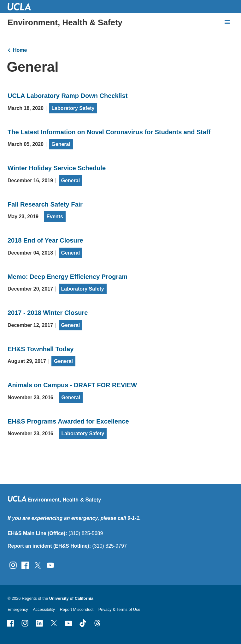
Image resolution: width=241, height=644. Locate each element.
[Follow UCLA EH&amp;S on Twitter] (38, 565)
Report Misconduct (77, 609)
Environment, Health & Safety (65, 22)
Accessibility (44, 609)
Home (20, 50)
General (61, 144)
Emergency (18, 609)
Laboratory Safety (73, 108)
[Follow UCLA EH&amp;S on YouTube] (50, 565)
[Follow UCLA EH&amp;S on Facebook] (25, 565)
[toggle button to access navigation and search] (227, 22)
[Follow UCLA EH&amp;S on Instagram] (13, 565)
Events (55, 217)
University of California (71, 598)
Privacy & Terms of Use (119, 609)
